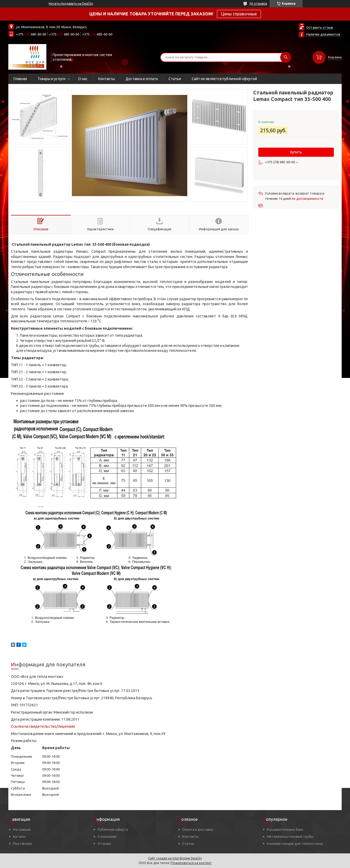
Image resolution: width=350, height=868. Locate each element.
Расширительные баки (285, 829)
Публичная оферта (113, 829)
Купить (296, 152)
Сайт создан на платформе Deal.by (175, 858)
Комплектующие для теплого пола (295, 843)
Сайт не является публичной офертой (224, 79)
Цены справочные (239, 14)
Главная (20, 79)
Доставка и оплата (142, 79)
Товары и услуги (51, 79)
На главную (22, 829)
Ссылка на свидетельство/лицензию (43, 726)
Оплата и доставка (198, 829)
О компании (107, 836)
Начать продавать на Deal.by (71, 4)
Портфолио (23, 843)
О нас (83, 79)
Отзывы (104, 843)
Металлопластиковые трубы (290, 836)
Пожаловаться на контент (192, 863)
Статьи (175, 79)
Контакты (107, 79)
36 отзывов (258, 4)
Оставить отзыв (320, 27)
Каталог (20, 836)
